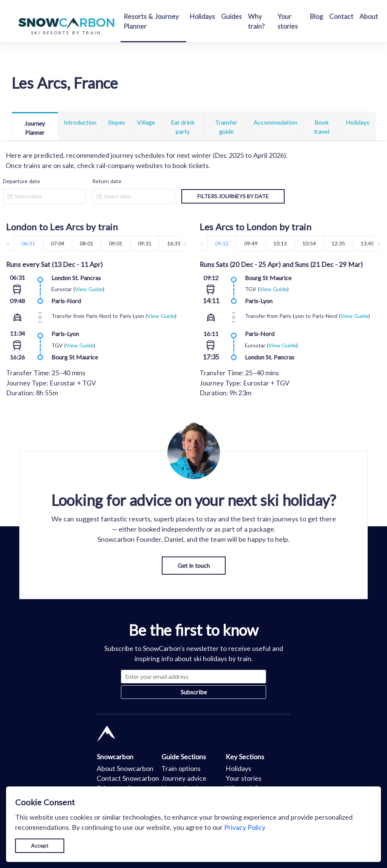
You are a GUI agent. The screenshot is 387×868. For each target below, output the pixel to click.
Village (146, 122)
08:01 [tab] (87, 243)
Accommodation (275, 122)
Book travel (322, 127)
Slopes (117, 122)
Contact (341, 16)
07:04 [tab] (57, 243)
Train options (181, 769)
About (369, 16)
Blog (316, 16)
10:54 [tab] (309, 243)
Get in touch (194, 565)
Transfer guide (226, 127)
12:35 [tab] (338, 243)
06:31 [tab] (28, 243)
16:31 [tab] (174, 243)
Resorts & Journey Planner (151, 21)
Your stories (288, 21)
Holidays (202, 16)
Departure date (22, 181)
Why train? (256, 21)
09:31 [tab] (145, 243)
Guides (231, 16)
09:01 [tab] (116, 243)
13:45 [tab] (367, 243)
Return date (107, 181)
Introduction (80, 122)
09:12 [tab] (222, 243)
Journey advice (184, 778)
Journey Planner (35, 128)
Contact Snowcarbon (128, 778)
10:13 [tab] (280, 243)
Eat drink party (183, 127)
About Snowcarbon (125, 769)
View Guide (89, 289)
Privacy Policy (245, 827)
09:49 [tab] (251, 243)
